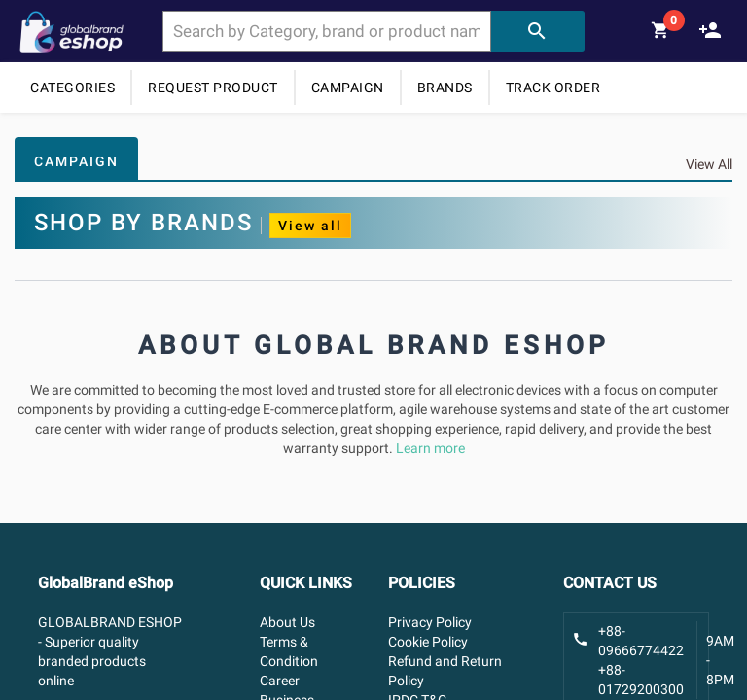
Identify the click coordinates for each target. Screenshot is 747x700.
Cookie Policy (428, 642)
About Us (287, 622)
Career (280, 681)
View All (709, 164)
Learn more (430, 448)
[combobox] (326, 31)
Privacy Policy (430, 622)
